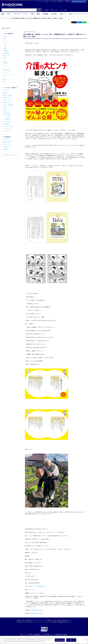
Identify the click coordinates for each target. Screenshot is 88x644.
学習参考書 (46, 14)
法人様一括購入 (57, 620)
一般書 (32, 14)
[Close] (85, 640)
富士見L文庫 (6, 124)
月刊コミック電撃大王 (8, 105)
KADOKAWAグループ (66, 620)
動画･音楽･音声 (7, 70)
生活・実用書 (6, 53)
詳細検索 (46, 10)
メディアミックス (7, 140)
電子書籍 (5, 63)
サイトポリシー (47, 622)
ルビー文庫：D (7, 131)
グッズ (80, 14)
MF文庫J (5, 93)
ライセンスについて (42, 620)
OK (71, 640)
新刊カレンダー (54, 10)
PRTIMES (5, 149)
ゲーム (76, 14)
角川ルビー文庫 (7, 98)
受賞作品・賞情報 (7, 142)
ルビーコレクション (8, 129)
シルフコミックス (7, 110)
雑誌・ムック (6, 56)
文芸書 (3, 14)
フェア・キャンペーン (8, 75)
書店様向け (50, 620)
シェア (78, 22)
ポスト (72, 22)
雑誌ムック (64, 14)
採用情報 (27, 620)
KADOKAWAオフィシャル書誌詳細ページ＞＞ (37, 586)
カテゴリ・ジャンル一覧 (43, 2)
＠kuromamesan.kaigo (37, 610)
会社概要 (18, 620)
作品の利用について (21, 622)
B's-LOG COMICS (7, 114)
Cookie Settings (60, 640)
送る (84, 22)
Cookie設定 (54, 622)
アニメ (5, 77)
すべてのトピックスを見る (10, 155)
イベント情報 (63, 10)
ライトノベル (17, 14)
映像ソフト (6, 80)
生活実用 (55, 14)
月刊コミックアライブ (8, 100)
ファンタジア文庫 (7, 122)
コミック (26, 14)
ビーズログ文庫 (7, 117)
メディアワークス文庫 (8, 127)
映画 (4, 58)
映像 (71, 14)
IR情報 (23, 620)
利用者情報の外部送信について (65, 622)
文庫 (4, 39)
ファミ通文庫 (6, 119)
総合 (4, 82)
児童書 (39, 14)
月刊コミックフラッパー (9, 107)
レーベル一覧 (54, 2)
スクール (85, 14)
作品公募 (68, 2)
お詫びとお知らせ (7, 147)
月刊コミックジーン (8, 102)
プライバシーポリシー (38, 622)
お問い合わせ (29, 622)
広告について (33, 620)
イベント (5, 65)
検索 (39, 10)
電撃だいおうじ (7, 112)
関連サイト (61, 2)
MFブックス (6, 90)
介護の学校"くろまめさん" (37, 613)
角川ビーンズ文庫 (7, 95)
